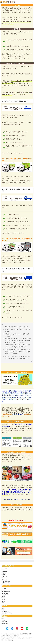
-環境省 (3, 619)
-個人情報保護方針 (5, 611)
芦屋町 (19, 397)
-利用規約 (3, 610)
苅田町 (14, 397)
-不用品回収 (4, 588)
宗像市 (22, 395)
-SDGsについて (4, 620)
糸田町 (22, 393)
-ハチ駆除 (3, 598)
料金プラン (4, 578)
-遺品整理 (3, 590)
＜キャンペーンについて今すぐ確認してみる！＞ (17, 500)
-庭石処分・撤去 (5, 593)
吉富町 (20, 399)
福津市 (27, 395)
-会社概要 (3, 608)
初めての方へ (4, 570)
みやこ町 (9, 397)
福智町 (15, 399)
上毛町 (25, 399)
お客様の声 (4, 573)
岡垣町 (12, 393)
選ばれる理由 (4, 572)
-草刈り (3, 603)
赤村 (12, 395)
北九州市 (5, 391)
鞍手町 (7, 393)
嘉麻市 (27, 393)
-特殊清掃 (3, 596)
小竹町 (24, 397)
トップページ (4, 568)
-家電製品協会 (4, 622)
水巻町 (26, 391)
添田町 (5, 399)
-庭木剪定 (3, 601)
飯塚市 (17, 395)
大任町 (8, 395)
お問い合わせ (4, 580)
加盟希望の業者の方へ (6, 583)
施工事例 (3, 575)
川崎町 (10, 399)
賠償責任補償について (6, 581)
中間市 (21, 391)
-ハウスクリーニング (5, 595)
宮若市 (16, 391)
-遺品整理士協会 (5, 623)
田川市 (17, 393)
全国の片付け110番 (18, 414)
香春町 (29, 397)
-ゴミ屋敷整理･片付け (6, 592)
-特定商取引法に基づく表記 (7, 613)
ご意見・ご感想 (5, 576)
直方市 (11, 391)
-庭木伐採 (3, 600)
